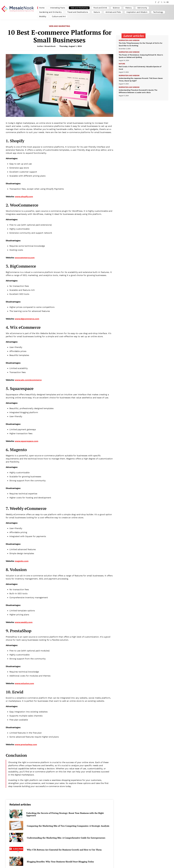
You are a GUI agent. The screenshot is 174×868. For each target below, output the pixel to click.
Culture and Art (59, 16)
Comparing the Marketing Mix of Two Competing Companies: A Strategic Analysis (68, 826)
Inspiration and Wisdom (137, 12)
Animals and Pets (113, 12)
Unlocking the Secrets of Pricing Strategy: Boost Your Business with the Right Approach (65, 814)
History (128, 8)
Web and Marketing (79, 8)
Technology (158, 12)
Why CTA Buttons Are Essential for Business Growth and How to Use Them (64, 850)
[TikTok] (159, 2)
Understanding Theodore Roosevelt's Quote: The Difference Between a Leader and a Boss (138, 91)
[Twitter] (162, 2)
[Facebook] (156, 2)
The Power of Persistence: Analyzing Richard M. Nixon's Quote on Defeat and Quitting (141, 56)
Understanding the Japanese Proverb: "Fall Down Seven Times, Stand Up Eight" (141, 80)
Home (42, 8)
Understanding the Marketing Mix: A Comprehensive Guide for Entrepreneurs (66, 838)
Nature (97, 12)
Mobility (43, 16)
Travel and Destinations (78, 12)
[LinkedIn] (165, 2)
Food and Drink (100, 8)
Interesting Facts (58, 8)
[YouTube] (168, 2)
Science (116, 8)
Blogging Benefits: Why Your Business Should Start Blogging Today (60, 862)
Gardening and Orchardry (50, 12)
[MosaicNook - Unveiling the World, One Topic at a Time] (18, 12)
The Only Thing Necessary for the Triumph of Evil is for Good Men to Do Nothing (141, 44)
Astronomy (142, 8)
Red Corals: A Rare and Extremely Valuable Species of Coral (140, 68)
